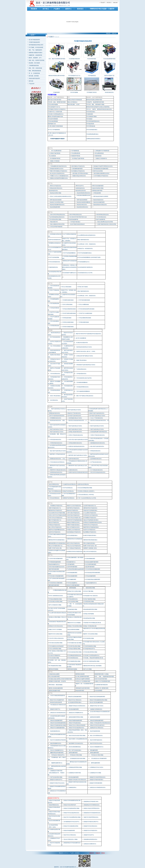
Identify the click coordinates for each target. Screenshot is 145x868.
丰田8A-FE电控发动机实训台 (98, 435)
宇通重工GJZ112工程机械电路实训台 (59, 176)
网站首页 (61, 853)
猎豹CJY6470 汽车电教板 (55, 629)
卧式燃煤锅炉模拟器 (55, 158)
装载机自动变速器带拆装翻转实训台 (59, 178)
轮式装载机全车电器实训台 (78, 171)
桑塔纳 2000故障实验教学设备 (55, 116)
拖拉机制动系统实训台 (83, 207)
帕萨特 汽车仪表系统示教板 (91, 634)
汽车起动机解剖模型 (72, 576)
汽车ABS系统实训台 (101, 217)
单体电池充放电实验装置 (56, 702)
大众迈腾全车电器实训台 (90, 513)
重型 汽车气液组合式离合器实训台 (85, 396)
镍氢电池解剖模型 (95, 753)
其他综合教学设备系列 (34, 78)
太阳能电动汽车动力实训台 (97, 767)
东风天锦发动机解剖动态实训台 (57, 567)
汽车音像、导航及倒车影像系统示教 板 (93, 658)
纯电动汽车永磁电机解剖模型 (57, 728)
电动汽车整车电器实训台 (96, 740)
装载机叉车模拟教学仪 (101, 158)
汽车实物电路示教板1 (92, 116)
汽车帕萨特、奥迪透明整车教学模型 (95, 102)
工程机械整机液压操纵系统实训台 (58, 166)
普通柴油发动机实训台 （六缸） (58, 459)
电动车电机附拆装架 (95, 731)
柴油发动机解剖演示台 (54, 564)
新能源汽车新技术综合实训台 (57, 783)
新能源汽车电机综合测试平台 (91, 822)
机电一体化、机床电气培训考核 (37, 60)
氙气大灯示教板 (88, 669)
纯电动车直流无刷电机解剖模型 (97, 697)
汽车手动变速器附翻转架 (69, 253)
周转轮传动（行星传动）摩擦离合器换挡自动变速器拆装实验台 (69, 267)
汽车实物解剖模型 (72, 579)
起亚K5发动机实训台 (74, 459)
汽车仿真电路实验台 (72, 535)
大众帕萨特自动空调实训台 (69, 484)
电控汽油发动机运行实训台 (74, 410)
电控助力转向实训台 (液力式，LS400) (86, 351)
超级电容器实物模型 (95, 717)
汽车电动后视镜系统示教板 (55, 599)
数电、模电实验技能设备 (35, 71)
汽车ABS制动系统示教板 (55, 219)
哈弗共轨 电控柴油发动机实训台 (77, 446)
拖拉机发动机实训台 (82, 205)
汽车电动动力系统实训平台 (58, 755)
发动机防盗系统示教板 (89, 618)
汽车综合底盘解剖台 (72, 583)
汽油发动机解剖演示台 (91, 583)
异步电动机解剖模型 (74, 709)
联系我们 (77, 853)
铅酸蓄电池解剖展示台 (57, 763)
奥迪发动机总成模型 (54, 674)
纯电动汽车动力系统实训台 (75, 700)
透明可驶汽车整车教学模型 (55, 100)
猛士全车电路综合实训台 (74, 527)
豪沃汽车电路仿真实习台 (55, 520)
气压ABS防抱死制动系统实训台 (57, 217)
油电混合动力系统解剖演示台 (76, 713)
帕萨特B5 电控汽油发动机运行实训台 (78, 455)
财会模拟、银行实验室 (34, 63)
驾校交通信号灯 (54, 222)
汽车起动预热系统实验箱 (85, 318)
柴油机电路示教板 (73, 609)
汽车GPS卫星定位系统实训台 (56, 638)
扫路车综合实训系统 (98, 171)
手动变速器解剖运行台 (84, 262)
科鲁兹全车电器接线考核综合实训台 (93, 522)
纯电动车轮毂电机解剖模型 (97, 720)
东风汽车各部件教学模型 (101, 679)
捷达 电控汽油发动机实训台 (97, 446)
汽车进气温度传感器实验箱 (69, 313)
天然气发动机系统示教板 (56, 777)
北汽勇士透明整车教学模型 (82, 676)
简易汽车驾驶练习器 (109, 76)
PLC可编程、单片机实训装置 (36, 47)
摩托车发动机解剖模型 (98, 186)
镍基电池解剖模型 (73, 753)
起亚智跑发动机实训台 (96, 459)
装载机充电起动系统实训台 (79, 176)
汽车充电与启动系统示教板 (56, 643)
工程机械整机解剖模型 (77, 169)
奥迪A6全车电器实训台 (73, 510)
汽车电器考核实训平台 (89, 649)
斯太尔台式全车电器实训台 (74, 546)
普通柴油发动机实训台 (55, 413)
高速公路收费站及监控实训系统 (105, 222)
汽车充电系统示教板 (89, 638)
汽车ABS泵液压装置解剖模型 (93, 569)
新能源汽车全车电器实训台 (91, 830)
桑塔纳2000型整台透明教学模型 (94, 100)
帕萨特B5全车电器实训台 (73, 508)
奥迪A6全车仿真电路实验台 (91, 510)
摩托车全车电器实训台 (56, 186)
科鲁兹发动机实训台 (96, 451)
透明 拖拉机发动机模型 (56, 200)
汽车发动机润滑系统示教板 (91, 652)
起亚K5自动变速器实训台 (55, 240)
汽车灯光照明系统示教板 (55, 649)
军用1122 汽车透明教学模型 (83, 681)
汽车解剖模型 (56, 92)
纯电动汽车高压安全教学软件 (97, 725)
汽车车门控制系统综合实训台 (56, 596)
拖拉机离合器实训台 (81, 191)
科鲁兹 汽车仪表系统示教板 (75, 626)
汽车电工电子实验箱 (83, 287)
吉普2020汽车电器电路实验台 (75, 520)
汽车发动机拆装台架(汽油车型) (84, 378)
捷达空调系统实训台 (54, 484)
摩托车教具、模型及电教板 (56, 685)
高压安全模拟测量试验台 (75, 747)
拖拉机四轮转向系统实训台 (100, 205)
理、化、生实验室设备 (34, 73)
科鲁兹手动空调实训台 (68, 491)
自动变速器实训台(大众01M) (85, 273)
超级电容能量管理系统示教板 (76, 717)
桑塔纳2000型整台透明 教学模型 (57, 76)
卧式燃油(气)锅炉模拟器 (78, 158)
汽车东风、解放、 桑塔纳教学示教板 (95, 104)
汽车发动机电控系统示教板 (75, 652)
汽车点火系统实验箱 (66, 287)
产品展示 (72, 853)
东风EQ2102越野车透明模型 (83, 679)
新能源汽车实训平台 (89, 835)
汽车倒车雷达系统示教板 (74, 646)
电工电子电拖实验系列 (34, 40)
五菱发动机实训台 (73, 470)
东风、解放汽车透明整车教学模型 (57, 59)
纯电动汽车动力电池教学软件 (57, 700)
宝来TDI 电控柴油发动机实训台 (57, 416)
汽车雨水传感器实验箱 (68, 327)
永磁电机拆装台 (72, 787)
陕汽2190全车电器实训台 (74, 543)
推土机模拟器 (53, 156)
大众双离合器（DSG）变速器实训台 (87, 244)
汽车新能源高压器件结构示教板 (77, 758)
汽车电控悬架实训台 (81, 374)
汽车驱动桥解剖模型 (90, 559)
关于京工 (67, 853)
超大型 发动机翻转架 (81, 338)
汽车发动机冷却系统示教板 (56, 601)
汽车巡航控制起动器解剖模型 (93, 579)
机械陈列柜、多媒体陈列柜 (35, 55)
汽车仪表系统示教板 (73, 601)
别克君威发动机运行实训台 (75, 418)
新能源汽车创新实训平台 (56, 780)
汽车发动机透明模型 (53, 121)
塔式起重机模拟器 (99, 153)
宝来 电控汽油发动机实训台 (74, 416)
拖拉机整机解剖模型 (55, 207)
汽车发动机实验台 (91, 112)
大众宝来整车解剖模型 (91, 564)
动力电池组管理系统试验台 (75, 702)
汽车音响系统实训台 (73, 658)
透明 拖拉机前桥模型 (82, 200)
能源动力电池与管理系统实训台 (92, 808)
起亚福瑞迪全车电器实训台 (74, 532)
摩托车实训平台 (80, 186)
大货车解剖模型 (71, 564)
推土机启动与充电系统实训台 (57, 173)
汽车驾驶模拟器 (92, 76)
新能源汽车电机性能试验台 (97, 780)
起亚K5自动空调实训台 (83, 484)
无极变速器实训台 (54, 267)
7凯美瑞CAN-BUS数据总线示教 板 (92, 623)
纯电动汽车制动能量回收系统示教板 (98, 700)
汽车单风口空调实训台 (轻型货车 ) (86, 491)
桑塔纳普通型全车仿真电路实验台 (57, 543)
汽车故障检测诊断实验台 (92, 134)
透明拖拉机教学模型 (97, 191)
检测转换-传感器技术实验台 (36, 53)
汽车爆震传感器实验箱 (68, 300)
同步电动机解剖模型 (74, 777)
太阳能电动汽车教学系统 (75, 773)
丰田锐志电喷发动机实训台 (75, 443)
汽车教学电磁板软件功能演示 (57, 139)
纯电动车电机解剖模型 (69, 830)
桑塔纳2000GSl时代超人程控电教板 (93, 666)
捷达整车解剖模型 (90, 567)
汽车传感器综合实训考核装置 (56, 646)
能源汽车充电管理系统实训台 (91, 817)
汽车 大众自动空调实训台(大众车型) (87, 498)
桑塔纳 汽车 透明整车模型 (102, 688)
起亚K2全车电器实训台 (90, 530)
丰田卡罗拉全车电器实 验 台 (74, 518)
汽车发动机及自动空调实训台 (57, 462)
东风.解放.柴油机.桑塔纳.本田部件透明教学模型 (60, 679)
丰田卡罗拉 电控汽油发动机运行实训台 (78, 440)
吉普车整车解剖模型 (72, 567)
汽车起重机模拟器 (76, 153)
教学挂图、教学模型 (34, 76)
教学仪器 (31, 81)
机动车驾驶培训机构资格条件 (78, 224)
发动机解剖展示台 (71, 562)
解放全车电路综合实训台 (74, 522)
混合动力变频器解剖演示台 (97, 747)
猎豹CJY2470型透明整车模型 (103, 681)
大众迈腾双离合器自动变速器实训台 (87, 235)
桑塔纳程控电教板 (73, 669)
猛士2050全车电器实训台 (55, 527)
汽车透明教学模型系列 (74, 59)
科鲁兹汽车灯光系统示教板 (74, 591)
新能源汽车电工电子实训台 (97, 706)
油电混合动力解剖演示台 (90, 844)
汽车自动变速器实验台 (92, 130)
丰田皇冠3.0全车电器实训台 (91, 515)
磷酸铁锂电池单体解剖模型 (57, 753)
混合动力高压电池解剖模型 (96, 702)
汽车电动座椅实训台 (73, 599)
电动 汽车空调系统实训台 (55, 491)
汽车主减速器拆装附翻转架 (83, 391)
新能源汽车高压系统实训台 (91, 826)
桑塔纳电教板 (73, 588)
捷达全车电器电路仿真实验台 (91, 520)
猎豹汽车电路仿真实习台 (55, 508)
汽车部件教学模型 (92, 59)
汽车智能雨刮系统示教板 (74, 661)
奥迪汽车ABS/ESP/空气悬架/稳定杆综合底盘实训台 (88, 334)
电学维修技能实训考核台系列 (36, 45)
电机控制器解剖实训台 (56, 743)
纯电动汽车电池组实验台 (75, 723)
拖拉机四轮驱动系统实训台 (84, 193)
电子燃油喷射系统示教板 (55, 666)
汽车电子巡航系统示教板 (89, 599)
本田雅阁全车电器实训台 (56, 506)
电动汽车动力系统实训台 (70, 835)
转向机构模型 (99, 691)
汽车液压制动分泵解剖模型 (56, 583)
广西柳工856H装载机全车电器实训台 (58, 171)
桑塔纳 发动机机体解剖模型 (56, 688)
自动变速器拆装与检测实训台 (86, 267)
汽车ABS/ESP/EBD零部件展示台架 (78, 217)
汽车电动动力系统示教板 (76, 755)
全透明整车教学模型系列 (102, 685)
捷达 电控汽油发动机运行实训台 (58, 451)
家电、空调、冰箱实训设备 (35, 68)
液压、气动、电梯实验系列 (35, 50)
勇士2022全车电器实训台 (90, 552)
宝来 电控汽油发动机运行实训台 (97, 416)
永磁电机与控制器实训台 (96, 709)
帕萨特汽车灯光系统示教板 (56, 634)
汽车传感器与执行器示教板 (75, 643)
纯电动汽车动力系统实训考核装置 (77, 725)
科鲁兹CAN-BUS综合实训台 (56, 626)
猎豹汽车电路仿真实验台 (74, 525)
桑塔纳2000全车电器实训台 (91, 508)
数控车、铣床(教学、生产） (36, 58)
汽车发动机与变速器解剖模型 (56, 576)
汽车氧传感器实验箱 (84, 322)
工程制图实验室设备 (34, 65)
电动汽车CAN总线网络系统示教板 (72, 817)
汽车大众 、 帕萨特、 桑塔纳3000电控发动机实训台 (99, 109)
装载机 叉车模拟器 (55, 161)
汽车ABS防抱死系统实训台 (93, 121)
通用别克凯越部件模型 (55, 691)
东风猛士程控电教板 (89, 614)
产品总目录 (32, 84)
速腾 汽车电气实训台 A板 (90, 546)
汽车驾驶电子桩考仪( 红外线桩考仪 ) (57, 109)
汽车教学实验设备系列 (34, 42)
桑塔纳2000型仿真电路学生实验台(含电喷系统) (98, 107)
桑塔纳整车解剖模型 (54, 585)
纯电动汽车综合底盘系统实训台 (76, 728)
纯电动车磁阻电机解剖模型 (75, 720)
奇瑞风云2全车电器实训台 (74, 530)
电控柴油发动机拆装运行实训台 (84, 347)
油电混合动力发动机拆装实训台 (58, 713)
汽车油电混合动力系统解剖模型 (99, 758)
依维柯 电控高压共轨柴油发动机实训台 (78, 472)
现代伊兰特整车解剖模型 (73, 585)
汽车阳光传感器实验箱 (68, 322)
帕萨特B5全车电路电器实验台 (91, 527)
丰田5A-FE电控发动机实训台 (76, 435)
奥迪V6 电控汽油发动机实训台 (97, 413)
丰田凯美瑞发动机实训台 (56, 443)
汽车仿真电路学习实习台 (54, 107)
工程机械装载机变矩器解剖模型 (101, 169)
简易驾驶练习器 (52, 124)
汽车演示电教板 (74, 92)
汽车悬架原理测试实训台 (82, 387)
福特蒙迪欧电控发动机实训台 (98, 443)
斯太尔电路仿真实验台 (90, 543)
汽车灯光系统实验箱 (67, 304)
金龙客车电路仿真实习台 (90, 506)
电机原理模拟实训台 (54, 805)
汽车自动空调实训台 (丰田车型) (86, 495)
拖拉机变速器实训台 (98, 200)
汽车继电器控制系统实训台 (75, 655)
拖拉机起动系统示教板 (56, 193)
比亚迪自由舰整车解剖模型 (92, 562)
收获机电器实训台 (80, 188)
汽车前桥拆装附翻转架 (82, 382)
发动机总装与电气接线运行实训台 (85, 356)
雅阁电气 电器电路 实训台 (90, 548)
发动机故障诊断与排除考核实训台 (99, 432)
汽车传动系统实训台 (55, 374)
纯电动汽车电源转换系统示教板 (58, 725)
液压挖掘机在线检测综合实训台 (102, 173)
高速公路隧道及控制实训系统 (57, 224)
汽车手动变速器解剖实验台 (85, 253)
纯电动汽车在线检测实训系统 (71, 826)
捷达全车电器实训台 (54, 522)
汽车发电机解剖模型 (72, 573)
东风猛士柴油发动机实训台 (75, 432)
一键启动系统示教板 (90, 588)
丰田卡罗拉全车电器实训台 (56, 518)
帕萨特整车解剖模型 (54, 569)
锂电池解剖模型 (94, 750)
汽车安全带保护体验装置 (56, 227)
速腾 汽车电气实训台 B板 (55, 548)
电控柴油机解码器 (74, 219)
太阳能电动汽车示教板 (96, 773)
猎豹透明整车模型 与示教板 (102, 674)
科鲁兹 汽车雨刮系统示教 (90, 626)
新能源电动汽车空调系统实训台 (92, 805)
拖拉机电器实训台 (53, 191)
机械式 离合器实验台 (82, 360)
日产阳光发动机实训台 (96, 462)
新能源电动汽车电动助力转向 (91, 801)
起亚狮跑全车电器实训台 (90, 532)
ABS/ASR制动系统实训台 (76, 215)
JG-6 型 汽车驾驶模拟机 (54, 130)
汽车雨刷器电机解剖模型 (55, 562)
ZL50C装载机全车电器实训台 (101, 176)
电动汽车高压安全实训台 (96, 743)
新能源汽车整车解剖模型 (96, 783)
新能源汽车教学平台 (55, 709)
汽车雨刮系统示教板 (89, 601)
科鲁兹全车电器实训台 (55, 525)
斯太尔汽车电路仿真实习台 (56, 546)
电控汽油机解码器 (101, 219)
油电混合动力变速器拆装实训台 (98, 787)
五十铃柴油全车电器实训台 (74, 548)
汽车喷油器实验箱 (67, 318)
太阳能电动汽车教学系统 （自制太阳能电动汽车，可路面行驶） (56, 773)
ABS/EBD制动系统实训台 (103, 215)
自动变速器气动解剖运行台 (70, 273)
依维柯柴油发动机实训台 (56, 472)
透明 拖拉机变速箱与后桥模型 (101, 196)
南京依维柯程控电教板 (74, 629)
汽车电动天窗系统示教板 (74, 649)
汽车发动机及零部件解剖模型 (93, 573)
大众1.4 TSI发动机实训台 (97, 418)
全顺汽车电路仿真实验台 (90, 535)
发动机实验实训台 (109, 92)
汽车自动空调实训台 (54, 498)
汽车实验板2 (89, 119)
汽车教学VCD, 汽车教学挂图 (55, 112)
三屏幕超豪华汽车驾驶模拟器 (102, 151)
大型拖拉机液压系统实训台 (56, 188)
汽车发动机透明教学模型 (109, 59)
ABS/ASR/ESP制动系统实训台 (58, 215)
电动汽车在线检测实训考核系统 (58, 740)
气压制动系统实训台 (81, 369)
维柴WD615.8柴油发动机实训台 (58, 470)
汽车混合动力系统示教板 (97, 755)
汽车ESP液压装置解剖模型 (56, 559)
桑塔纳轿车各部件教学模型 (83, 688)
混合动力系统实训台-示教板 (71, 839)
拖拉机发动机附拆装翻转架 (84, 202)
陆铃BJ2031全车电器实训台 (91, 525)
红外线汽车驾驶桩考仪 (55, 655)
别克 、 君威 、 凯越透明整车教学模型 (104, 676)
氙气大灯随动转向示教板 (55, 605)
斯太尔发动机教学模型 (54, 676)
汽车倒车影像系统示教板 (90, 646)
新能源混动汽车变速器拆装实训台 (92, 813)
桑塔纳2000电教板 (54, 669)
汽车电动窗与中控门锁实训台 (91, 596)
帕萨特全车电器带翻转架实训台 (57, 530)
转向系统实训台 (54, 400)
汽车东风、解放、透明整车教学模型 (57, 102)
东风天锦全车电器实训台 (74, 515)
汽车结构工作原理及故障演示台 (56, 114)
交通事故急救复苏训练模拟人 (93, 139)
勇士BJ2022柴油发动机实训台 (98, 472)
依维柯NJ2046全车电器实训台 (75, 552)
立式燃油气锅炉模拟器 (55, 153)
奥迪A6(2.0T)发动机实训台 (74, 413)
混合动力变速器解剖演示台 (57, 750)
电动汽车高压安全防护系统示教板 (77, 736)
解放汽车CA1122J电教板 (74, 623)
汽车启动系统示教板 (54, 658)
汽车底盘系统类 (90, 124)
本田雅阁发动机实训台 (56, 418)
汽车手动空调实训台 (68, 488)
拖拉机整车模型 (80, 691)
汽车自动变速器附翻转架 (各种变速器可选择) (89, 257)
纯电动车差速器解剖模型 (56, 720)
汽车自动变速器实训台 (55, 262)
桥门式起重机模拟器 (56, 151)
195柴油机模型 (97, 193)
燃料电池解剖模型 (95, 763)
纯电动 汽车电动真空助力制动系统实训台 (100, 723)
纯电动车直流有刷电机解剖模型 (58, 723)
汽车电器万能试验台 (75, 222)
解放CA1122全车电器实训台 (74, 506)
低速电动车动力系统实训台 (97, 728)
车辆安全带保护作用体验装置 (75, 100)
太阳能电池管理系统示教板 (75, 767)
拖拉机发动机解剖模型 (99, 202)
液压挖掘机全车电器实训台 (78, 166)
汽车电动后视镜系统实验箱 (69, 309)
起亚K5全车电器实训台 (55, 532)
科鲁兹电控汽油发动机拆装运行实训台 (86, 365)
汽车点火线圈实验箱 (84, 304)
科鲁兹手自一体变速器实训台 (86, 249)
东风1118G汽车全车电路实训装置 (57, 515)
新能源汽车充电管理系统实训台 (98, 777)
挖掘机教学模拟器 (76, 156)
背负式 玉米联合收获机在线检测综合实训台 (61, 196)
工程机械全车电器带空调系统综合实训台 (103, 166)
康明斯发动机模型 (80, 674)
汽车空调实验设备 (91, 126)
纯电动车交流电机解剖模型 (75, 697)
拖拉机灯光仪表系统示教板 (57, 202)
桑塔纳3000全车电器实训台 (55, 510)
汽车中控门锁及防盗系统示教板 (92, 661)
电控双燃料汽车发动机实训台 (76, 743)
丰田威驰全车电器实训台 (90, 518)
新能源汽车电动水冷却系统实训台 (77, 706)
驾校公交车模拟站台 (72, 102)
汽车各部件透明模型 (53, 119)
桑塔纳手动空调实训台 (69, 498)
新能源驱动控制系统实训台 (91, 839)
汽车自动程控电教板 (53, 104)
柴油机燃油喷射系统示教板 (91, 609)
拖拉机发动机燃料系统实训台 (57, 205)
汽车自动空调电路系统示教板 (85, 488)
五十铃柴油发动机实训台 (97, 470)
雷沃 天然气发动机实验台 (75, 750)
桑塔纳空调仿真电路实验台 (91, 540)
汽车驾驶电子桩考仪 (92, 92)
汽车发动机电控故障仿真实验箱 (87, 309)
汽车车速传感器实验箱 (84, 300)
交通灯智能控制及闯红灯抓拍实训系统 (107, 224)
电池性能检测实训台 (55, 731)
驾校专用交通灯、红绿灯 (74, 104)
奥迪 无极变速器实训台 (83, 240)
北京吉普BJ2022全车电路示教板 (57, 513)
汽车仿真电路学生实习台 (74, 76)
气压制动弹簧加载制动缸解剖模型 (76, 569)
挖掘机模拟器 (98, 156)
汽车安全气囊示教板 (88, 591)
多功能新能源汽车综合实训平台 (72, 822)
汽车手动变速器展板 (54, 257)
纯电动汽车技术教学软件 (70, 805)
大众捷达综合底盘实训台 (82, 343)
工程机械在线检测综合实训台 (56, 169)
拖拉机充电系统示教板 (98, 188)
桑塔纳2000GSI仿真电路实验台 (57, 540)
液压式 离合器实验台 (55, 396)
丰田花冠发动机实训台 (56, 440)
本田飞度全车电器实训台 (74, 513)
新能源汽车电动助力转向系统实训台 (77, 780)
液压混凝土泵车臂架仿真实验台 (80, 173)
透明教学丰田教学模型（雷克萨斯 (57, 681)
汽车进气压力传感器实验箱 (85, 313)
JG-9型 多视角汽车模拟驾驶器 (55, 126)
